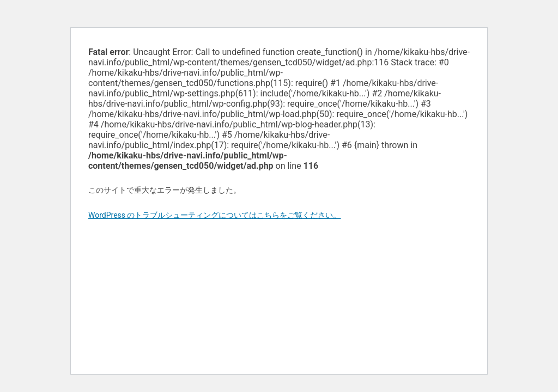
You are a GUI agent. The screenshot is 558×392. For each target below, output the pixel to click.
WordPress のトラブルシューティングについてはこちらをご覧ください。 (215, 215)
